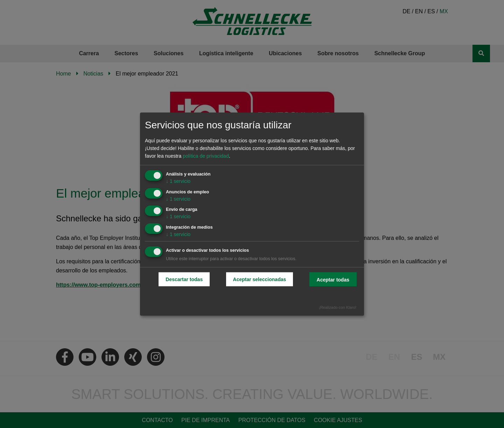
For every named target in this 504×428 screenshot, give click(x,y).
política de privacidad (206, 156)
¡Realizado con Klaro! (338, 307)
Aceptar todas (333, 280)
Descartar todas (184, 279)
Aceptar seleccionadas (260, 279)
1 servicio (178, 181)
